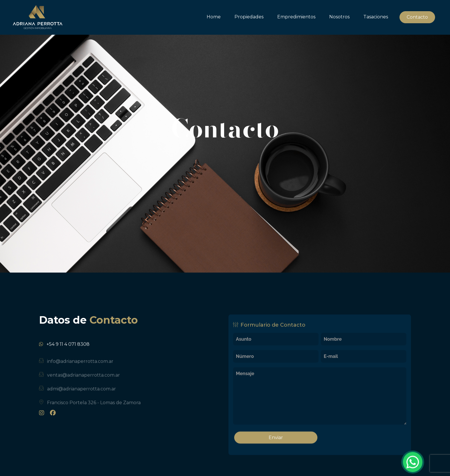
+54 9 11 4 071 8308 (68, 348)
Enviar (276, 441)
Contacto (417, 17)
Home (214, 17)
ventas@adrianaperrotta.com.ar (84, 380)
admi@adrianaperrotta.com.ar (82, 394)
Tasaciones (376, 17)
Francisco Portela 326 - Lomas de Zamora (94, 408)
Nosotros (339, 17)
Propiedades (249, 17)
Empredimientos (296, 17)
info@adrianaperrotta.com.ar (80, 367)
